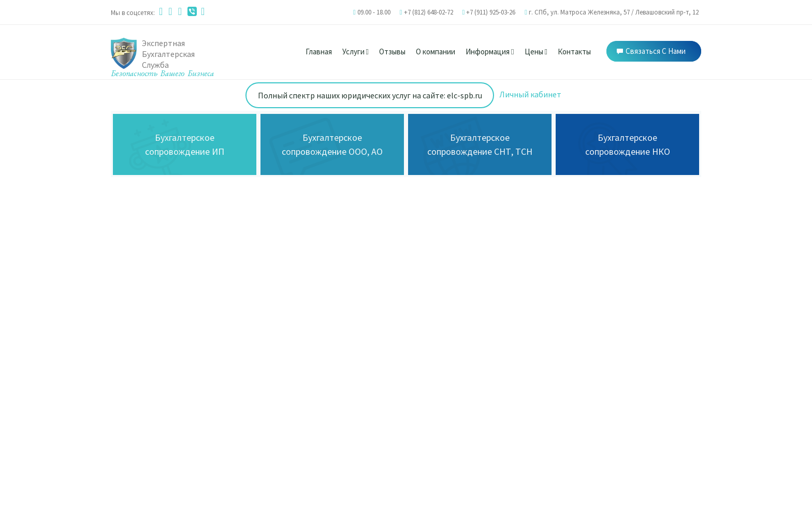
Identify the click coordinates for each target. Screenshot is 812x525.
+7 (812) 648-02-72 (429, 12)
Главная (319, 52)
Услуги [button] (356, 52)
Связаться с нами (651, 51)
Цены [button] (536, 52)
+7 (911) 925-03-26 (491, 12)
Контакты (574, 52)
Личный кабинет (530, 94)
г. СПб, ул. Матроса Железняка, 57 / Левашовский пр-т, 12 (614, 12)
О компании (436, 52)
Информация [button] (490, 52)
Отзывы (392, 52)
